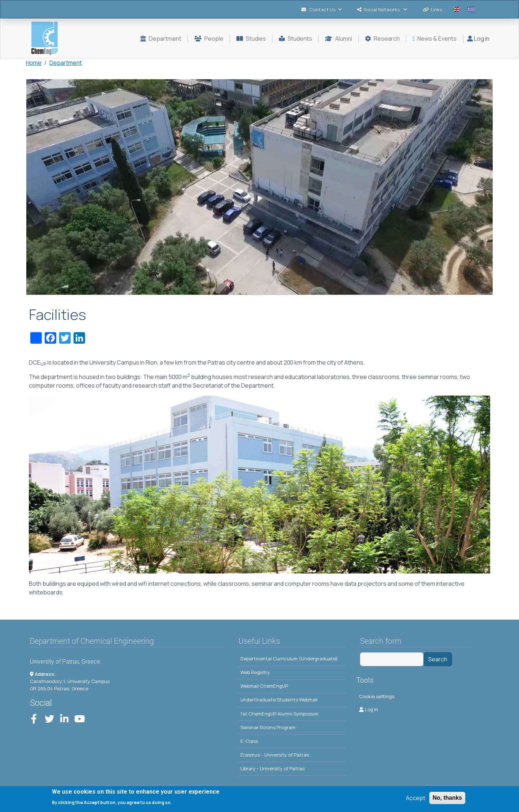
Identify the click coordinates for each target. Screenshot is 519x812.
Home (34, 63)
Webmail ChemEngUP (264, 686)
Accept (416, 798)
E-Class (249, 741)
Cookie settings (377, 696)
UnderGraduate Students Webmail (279, 700)
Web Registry (255, 672)
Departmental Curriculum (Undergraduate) (289, 659)
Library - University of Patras (272, 768)
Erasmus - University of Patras (275, 755)
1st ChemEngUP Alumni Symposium (280, 714)
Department (66, 63)
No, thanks (447, 798)
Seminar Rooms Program (268, 727)
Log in (478, 39)
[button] (259, 187)
